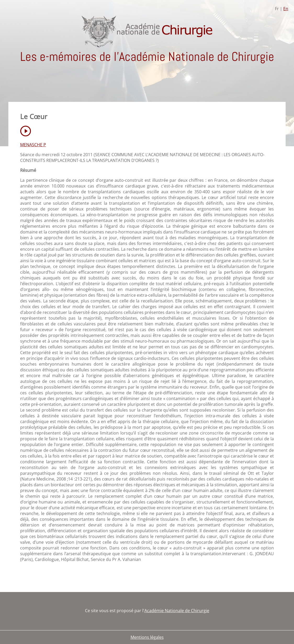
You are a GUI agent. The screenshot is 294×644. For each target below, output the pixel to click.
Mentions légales (147, 637)
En (286, 9)
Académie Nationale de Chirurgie (177, 611)
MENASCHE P (33, 145)
